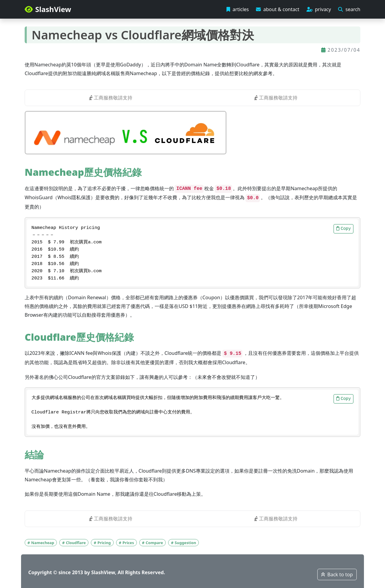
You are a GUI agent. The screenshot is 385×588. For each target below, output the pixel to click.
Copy (344, 229)
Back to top (337, 574)
